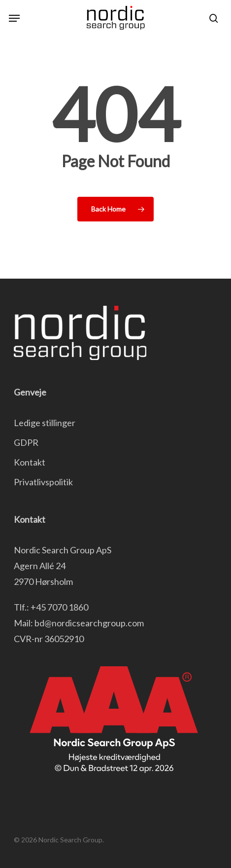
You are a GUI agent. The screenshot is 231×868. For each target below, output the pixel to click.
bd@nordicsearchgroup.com (89, 623)
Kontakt (30, 462)
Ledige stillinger (45, 423)
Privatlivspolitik (43, 482)
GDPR (26, 442)
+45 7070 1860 (59, 607)
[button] (14, 18)
